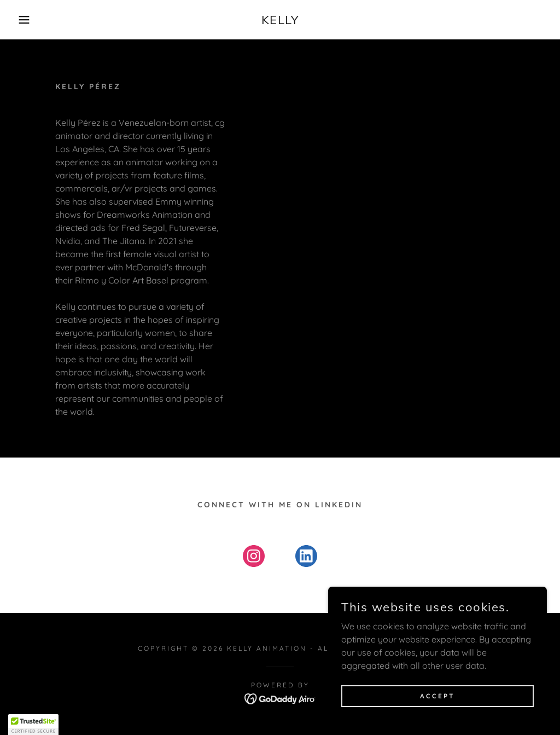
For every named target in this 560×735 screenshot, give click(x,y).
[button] (28, 20)
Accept (437, 696)
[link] (280, 21)
